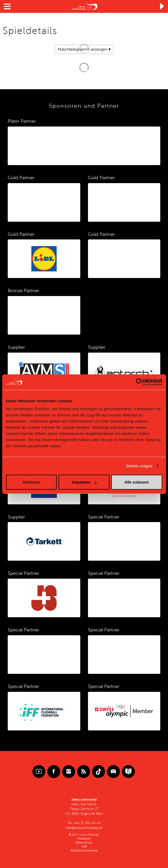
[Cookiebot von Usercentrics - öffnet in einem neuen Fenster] (140, 382)
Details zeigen (139, 466)
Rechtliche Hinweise (84, 851)
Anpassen (84, 482)
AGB (84, 847)
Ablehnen (31, 482)
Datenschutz (84, 843)
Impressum (84, 839)
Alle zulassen (137, 482)
